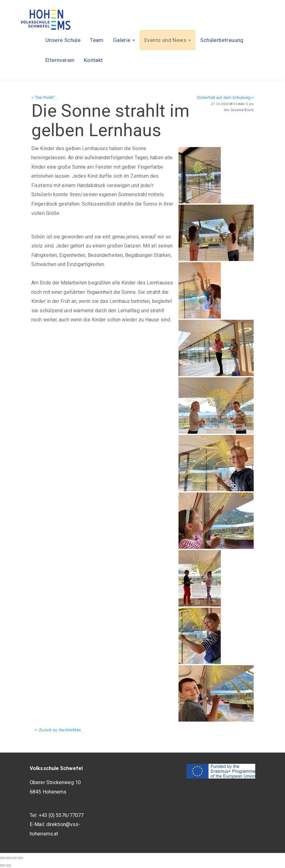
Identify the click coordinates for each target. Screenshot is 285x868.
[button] (124, 40)
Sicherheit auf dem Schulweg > (225, 97)
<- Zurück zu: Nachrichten (58, 730)
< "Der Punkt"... (45, 97)
